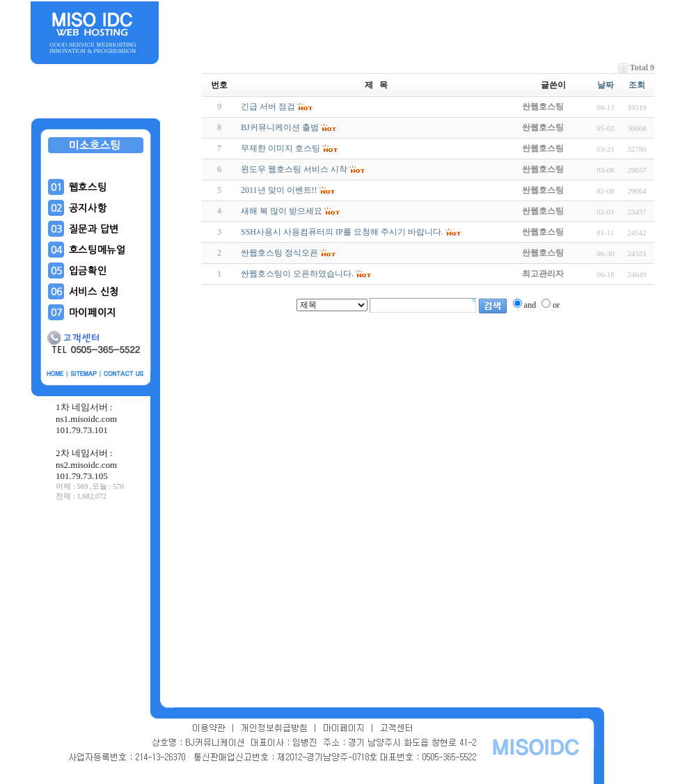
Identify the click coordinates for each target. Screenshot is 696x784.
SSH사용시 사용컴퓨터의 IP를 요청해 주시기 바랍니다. (342, 232)
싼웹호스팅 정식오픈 (279, 253)
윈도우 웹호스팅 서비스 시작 (294, 169)
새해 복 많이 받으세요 (282, 211)
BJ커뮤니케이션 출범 (280, 127)
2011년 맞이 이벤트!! (279, 190)
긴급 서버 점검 (268, 107)
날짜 (606, 85)
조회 (637, 85)
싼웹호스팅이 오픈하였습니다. (297, 274)
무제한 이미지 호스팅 (280, 148)
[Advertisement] (96, 605)
